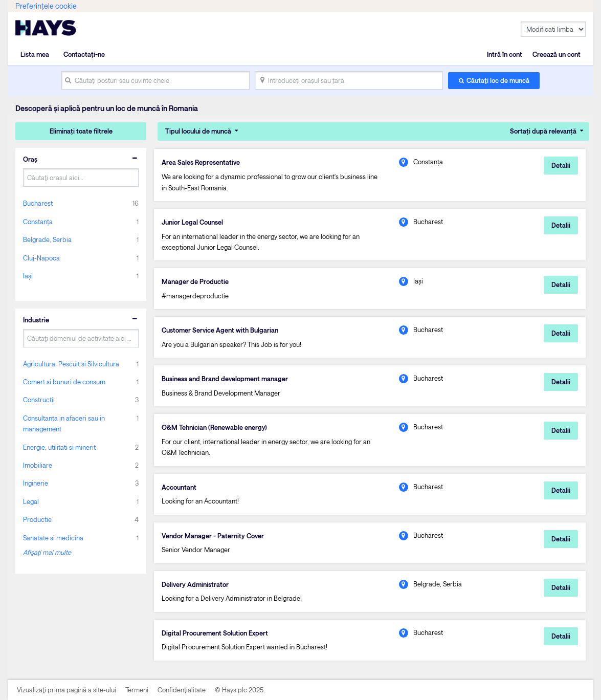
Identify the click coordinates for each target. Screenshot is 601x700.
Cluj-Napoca (41, 258)
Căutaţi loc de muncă (498, 80)
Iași (28, 276)
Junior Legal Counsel (192, 222)
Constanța (38, 222)
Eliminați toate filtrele (81, 131)
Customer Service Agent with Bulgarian (220, 330)
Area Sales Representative (201, 162)
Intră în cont (505, 54)
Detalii (561, 165)
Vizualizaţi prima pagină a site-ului (66, 690)
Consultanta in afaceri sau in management (64, 423)
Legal (31, 501)
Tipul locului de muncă (198, 131)
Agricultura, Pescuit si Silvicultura (71, 364)
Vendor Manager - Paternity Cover (213, 536)
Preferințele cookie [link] (46, 6)
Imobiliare (38, 465)
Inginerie (36, 483)
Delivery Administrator (195, 584)
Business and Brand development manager (225, 379)
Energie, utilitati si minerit (59, 447)
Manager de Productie (195, 281)
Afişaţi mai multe (47, 552)
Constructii (39, 400)
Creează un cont (557, 54)
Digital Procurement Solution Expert (215, 633)
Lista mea (35, 54)
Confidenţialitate (182, 690)
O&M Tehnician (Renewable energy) (214, 427)
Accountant (179, 487)
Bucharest (38, 203)
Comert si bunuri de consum (64, 382)
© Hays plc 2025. (240, 690)
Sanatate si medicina (53, 538)
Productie (37, 519)
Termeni (137, 690)
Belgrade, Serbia (47, 239)
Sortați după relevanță (543, 131)
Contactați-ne (84, 54)
